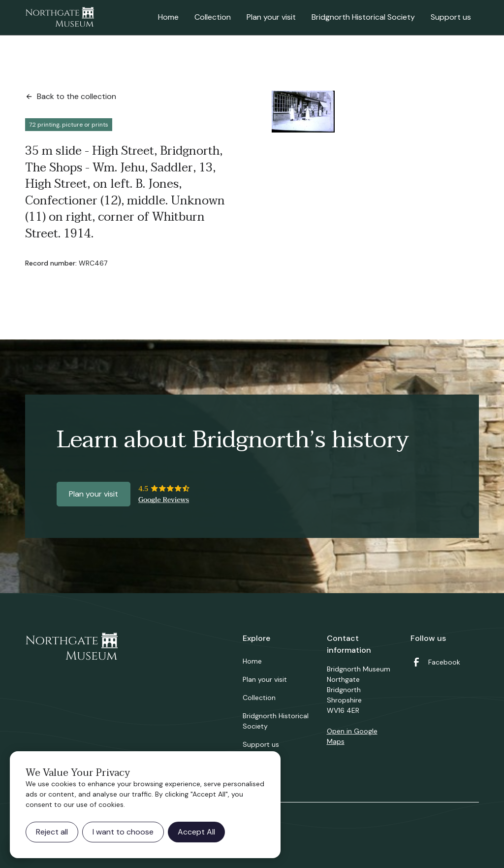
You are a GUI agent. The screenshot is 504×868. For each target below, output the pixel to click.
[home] (60, 18)
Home (168, 17)
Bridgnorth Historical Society (363, 17)
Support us (451, 17)
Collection (213, 17)
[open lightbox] (303, 112)
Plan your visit (271, 17)
